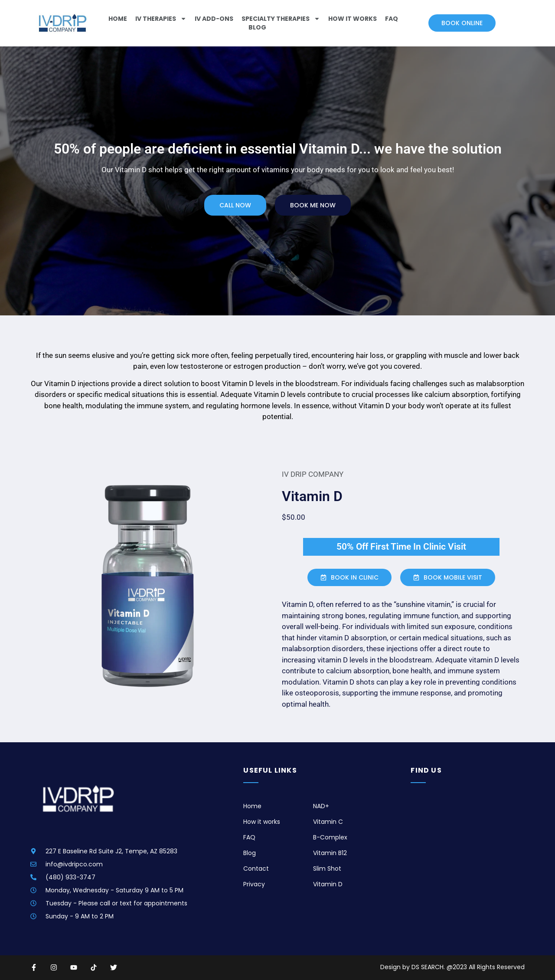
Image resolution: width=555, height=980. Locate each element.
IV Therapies (161, 19)
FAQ (392, 19)
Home (118, 19)
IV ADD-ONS (214, 19)
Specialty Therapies (281, 19)
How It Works (353, 19)
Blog (257, 27)
